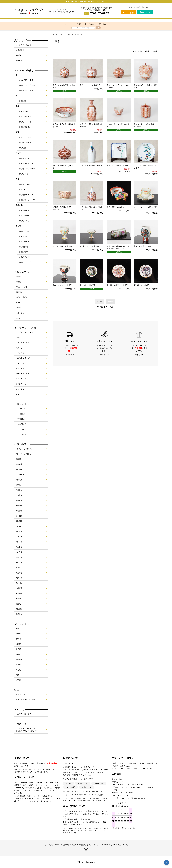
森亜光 (18, 604)
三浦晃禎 (19, 490)
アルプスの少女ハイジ (24, 332)
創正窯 (18, 680)
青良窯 (18, 649)
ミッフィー (20, 368)
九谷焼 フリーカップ (27, 163)
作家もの (92, 24)
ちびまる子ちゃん (23, 343)
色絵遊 (18, 639)
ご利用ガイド (130, 7)
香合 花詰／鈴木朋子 (116, 209)
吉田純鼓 (19, 609)
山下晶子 (19, 537)
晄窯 (17, 675)
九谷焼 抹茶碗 (24, 127)
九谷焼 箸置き (24, 210)
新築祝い (19, 302)
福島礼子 (19, 500)
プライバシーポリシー (127, 768)
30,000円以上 (21, 434)
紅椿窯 (18, 654)
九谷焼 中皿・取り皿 (27, 85)
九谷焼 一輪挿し (25, 231)
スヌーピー (20, 348)
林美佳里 (19, 506)
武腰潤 (18, 459)
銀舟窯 (18, 628)
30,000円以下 (21, 429)
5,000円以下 (20, 414)
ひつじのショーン (23, 384)
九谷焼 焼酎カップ (26, 195)
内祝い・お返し (22, 287)
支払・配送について (52, 845)
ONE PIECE (20, 394)
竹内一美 (19, 578)
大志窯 (18, 670)
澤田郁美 (19, 521)
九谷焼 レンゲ (24, 221)
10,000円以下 (21, 424)
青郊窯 (18, 634)
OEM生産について (121, 845)
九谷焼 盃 (22, 190)
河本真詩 (19, 568)
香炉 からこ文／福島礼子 (90, 85)
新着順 (155, 51)
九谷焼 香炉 (23, 252)
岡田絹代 (19, 526)
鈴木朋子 (19, 583)
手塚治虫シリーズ (23, 358)
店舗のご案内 (117, 779)
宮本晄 (18, 485)
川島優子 (19, 557)
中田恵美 (19, 531)
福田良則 (19, 480)
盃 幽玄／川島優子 (142, 289)
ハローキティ (21, 379)
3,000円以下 (20, 409)
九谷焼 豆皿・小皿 (26, 80)
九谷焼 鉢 (22, 101)
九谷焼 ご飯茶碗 (25, 138)
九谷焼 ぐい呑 (24, 184)
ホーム (55, 34)
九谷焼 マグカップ (26, 158)
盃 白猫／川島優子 (88, 289)
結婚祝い (19, 277)
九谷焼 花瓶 (23, 236)
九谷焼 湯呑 (23, 111)
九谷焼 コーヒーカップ (28, 169)
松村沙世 (19, 593)
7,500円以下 (20, 419)
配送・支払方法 (143, 7)
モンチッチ (20, 363)
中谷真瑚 (19, 588)
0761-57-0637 (99, 13)
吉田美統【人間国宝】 (24, 449)
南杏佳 (18, 599)
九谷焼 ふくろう (25, 262)
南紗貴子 (19, 614)
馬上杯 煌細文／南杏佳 (62, 249)
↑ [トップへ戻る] (167, 863)
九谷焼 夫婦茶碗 (25, 143)
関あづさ (19, 573)
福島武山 (19, 464)
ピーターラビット (23, 374)
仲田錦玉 (19, 469)
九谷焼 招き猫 (24, 257)
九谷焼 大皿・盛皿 (26, 90)
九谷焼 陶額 (23, 247)
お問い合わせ (102, 24)
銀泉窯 (18, 665)
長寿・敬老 (20, 313)
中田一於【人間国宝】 (24, 454)
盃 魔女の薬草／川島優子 (117, 289)
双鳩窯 (18, 644)
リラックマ (20, 389)
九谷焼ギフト (21, 50)
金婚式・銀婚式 (22, 297)
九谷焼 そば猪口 (25, 174)
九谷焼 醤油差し (25, 216)
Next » (111, 305)
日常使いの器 (82, 24)
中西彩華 (19, 547)
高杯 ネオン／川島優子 (62, 289)
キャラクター (69, 24)
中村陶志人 (20, 475)
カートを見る (128, 12)
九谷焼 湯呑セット (26, 117)
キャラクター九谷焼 (23, 45)
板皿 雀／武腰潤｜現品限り (118, 167)
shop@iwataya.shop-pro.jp (138, 798)
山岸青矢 (19, 495)
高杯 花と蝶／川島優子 (144, 249)
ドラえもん (20, 353)
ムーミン (19, 337)
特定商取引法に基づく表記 (71, 845)
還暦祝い (19, 292)
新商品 (18, 55)
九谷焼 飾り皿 (24, 242)
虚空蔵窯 (19, 659)
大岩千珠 (19, 552)
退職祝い (19, 308)
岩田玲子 (19, 542)
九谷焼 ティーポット (27, 122)
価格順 (147, 51)
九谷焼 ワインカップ (27, 200)
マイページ (145, 12)
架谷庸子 (19, 511)
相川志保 (19, 516)
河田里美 (19, 562)
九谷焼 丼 (22, 148)
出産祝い (19, 282)
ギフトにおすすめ (67, 34)
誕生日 (18, 318)
